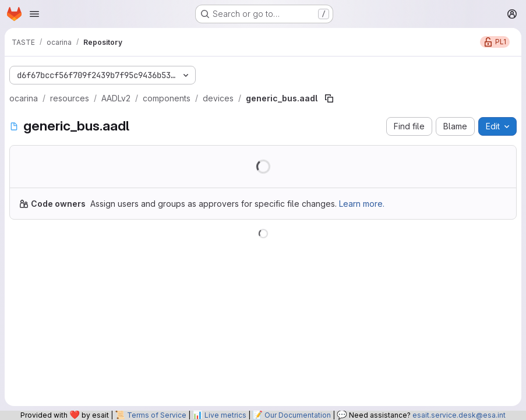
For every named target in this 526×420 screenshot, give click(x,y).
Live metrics (225, 415)
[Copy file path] (329, 98)
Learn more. (362, 204)
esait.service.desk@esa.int (459, 415)
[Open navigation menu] (34, 14)
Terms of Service (157, 415)
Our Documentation (298, 415)
